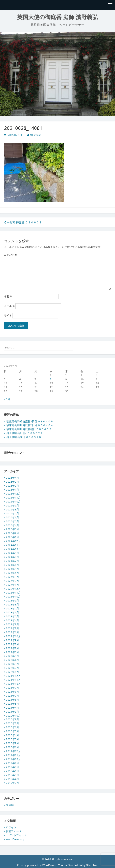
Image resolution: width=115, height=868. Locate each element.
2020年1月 (12, 747)
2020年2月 (12, 743)
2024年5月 (12, 569)
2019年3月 (12, 783)
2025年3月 (12, 529)
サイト (8, 315)
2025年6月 (12, 517)
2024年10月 (13, 549)
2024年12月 (13, 541)
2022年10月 (13, 636)
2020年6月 (12, 727)
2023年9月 (12, 600)
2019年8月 (12, 767)
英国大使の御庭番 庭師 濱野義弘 (58, 17)
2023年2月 (12, 628)
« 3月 (7, 399)
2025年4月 (12, 525)
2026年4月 (12, 478)
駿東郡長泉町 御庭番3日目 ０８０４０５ (30, 421)
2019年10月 (13, 759)
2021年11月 (13, 680)
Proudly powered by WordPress (36, 865)
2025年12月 (13, 494)
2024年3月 (12, 577)
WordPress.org (15, 839)
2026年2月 (12, 486)
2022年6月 (12, 652)
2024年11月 (13, 545)
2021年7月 (12, 696)
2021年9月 (12, 688)
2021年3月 (12, 712)
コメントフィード (16, 835)
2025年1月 (12, 537)
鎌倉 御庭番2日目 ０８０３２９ (25, 433)
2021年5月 (12, 704)
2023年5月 (12, 616)
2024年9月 (12, 553)
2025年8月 (12, 509)
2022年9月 (12, 640)
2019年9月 (12, 763)
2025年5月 (12, 521)
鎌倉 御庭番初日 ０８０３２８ (24, 437)
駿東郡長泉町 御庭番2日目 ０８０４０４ (30, 425)
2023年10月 (13, 596)
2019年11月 (13, 755)
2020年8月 (12, 719)
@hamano (36, 135)
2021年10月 (13, 684)
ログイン (11, 827)
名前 (8, 296)
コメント (11, 255)
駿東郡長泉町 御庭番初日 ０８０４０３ (29, 429)
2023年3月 (12, 624)
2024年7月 (12, 561)
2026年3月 (12, 482)
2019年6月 (12, 771)
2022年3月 (12, 664)
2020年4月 (12, 735)
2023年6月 (12, 612)
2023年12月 (13, 589)
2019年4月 (12, 779)
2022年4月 (12, 660)
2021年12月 (13, 676)
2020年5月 (12, 731)
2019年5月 (12, 775)
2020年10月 (13, 716)
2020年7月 (12, 723)
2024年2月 (12, 581)
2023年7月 (12, 608)
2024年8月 (12, 557)
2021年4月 (12, 708)
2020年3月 (12, 739)
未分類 (10, 805)
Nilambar (92, 865)
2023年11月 (13, 593)
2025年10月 (13, 501)
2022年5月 (12, 656)
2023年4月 (12, 620)
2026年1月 (12, 490)
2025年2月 (12, 533)
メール (9, 306)
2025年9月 (12, 505)
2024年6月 (12, 565)
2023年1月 (12, 632)
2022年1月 (12, 672)
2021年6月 (12, 700)
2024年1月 (12, 585)
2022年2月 (12, 668)
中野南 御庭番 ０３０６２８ (23, 222)
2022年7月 (12, 648)
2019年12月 (13, 751)
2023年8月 (12, 604)
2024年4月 (12, 573)
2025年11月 (13, 498)
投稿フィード (14, 831)
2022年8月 (12, 644)
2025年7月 (12, 513)
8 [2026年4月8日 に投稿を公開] (51, 379)
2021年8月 (12, 692)
